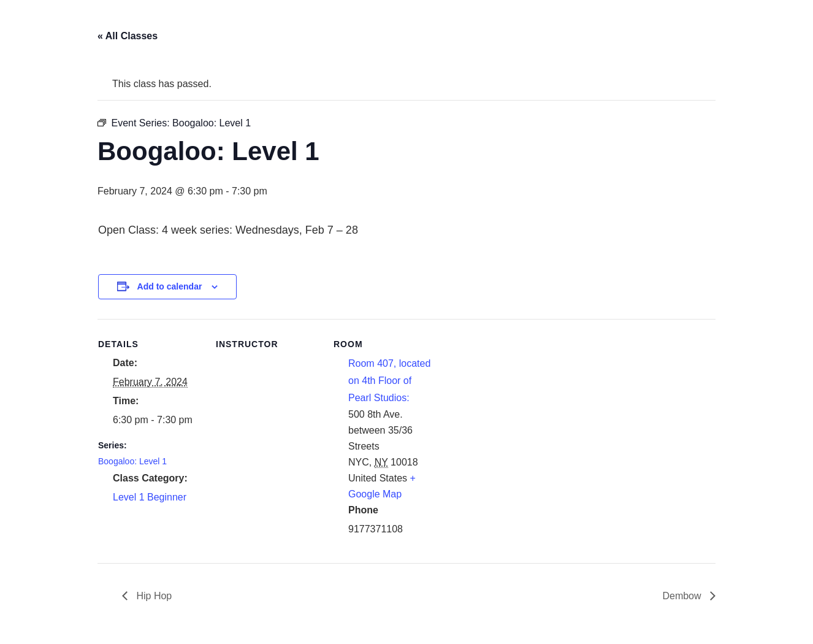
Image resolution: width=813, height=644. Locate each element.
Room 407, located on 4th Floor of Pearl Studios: (389, 381)
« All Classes (128, 36)
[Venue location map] (516, 403)
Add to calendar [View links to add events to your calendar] (170, 286)
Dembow (683, 596)
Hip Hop (153, 596)
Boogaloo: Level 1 (132, 461)
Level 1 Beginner (150, 497)
